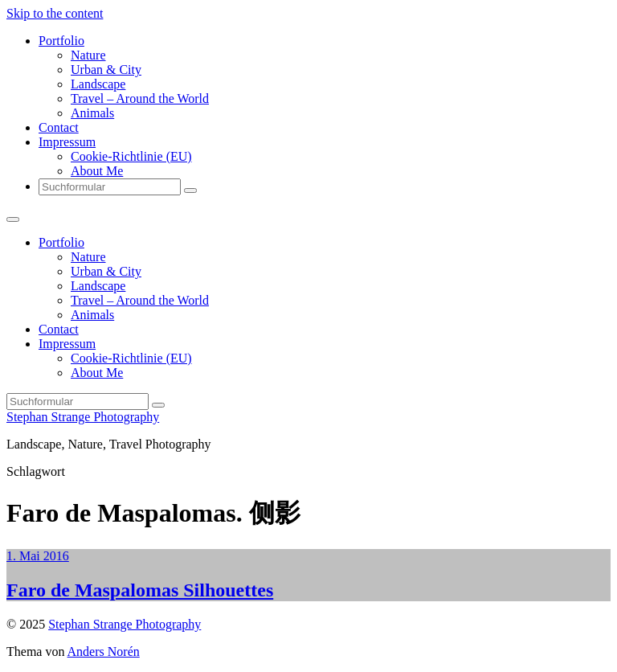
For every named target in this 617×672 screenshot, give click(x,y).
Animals (92, 113)
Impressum (67, 142)
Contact (59, 127)
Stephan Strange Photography (83, 417)
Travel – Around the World (140, 98)
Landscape (98, 84)
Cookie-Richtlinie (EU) (131, 156)
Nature (88, 55)
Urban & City (106, 70)
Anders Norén (104, 652)
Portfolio (61, 41)
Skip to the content (55, 13)
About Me (97, 171)
